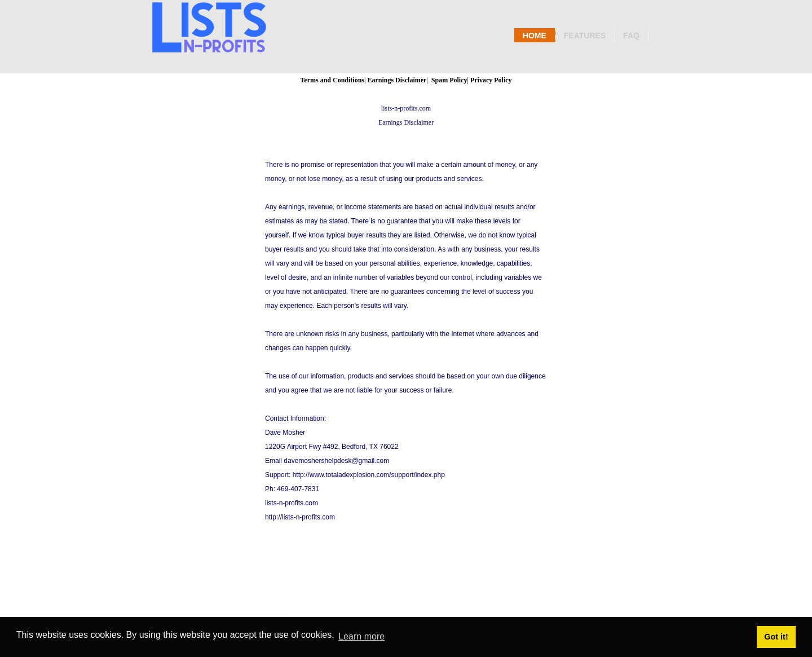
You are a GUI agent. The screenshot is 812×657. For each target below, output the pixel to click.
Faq (631, 36)
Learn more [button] (361, 636)
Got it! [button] (776, 637)
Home (535, 36)
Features (585, 36)
